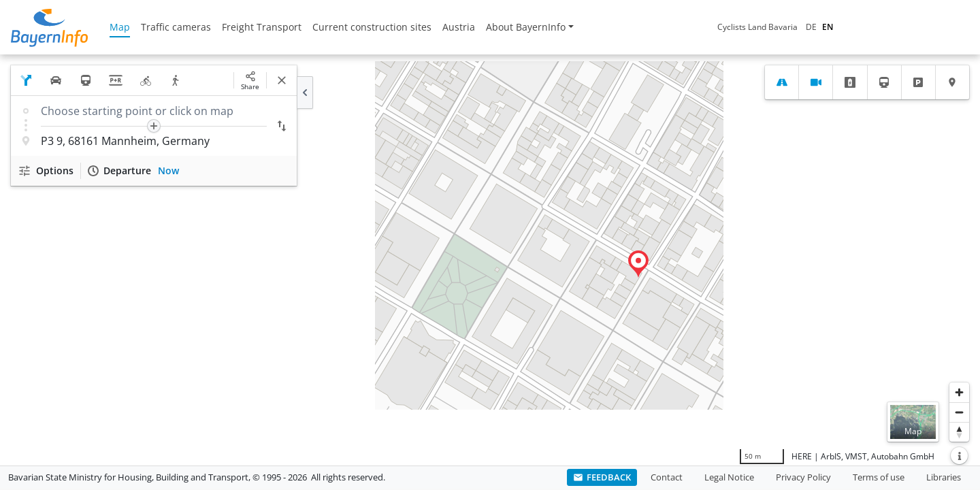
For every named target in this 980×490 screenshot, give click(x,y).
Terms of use (879, 477)
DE (811, 27)
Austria (459, 27)
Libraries (944, 477)
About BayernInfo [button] (526, 27)
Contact (667, 477)
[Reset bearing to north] (959, 432)
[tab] (782, 82)
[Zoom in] (959, 392)
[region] (490, 260)
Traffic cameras (176, 27)
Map (120, 27)
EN (828, 27)
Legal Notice (729, 477)
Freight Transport (262, 27)
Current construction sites (372, 27)
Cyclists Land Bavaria (757, 27)
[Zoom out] (959, 412)
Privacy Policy (803, 477)
